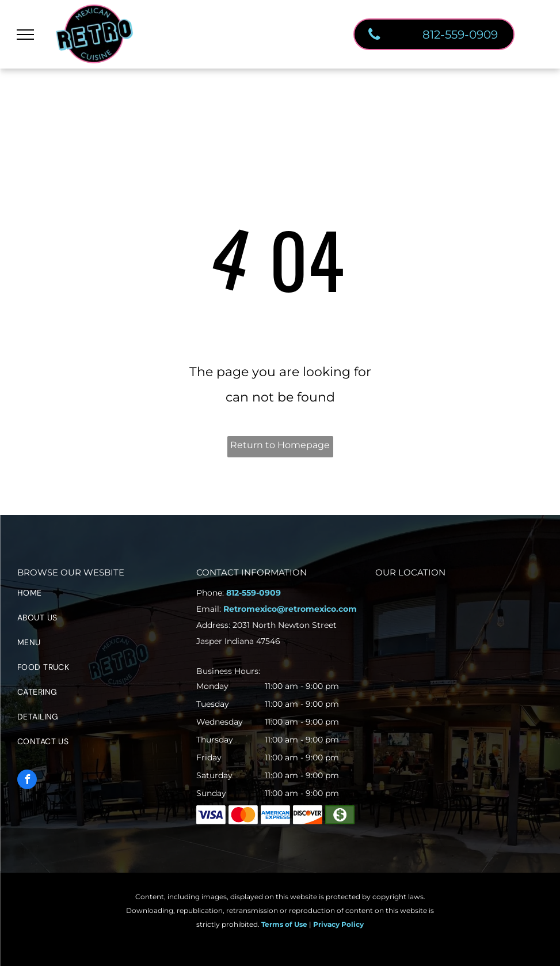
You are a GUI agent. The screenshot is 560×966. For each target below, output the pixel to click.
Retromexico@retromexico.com (290, 609)
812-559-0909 (254, 593)
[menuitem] (101, 597)
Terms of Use (284, 924)
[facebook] (27, 781)
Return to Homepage (280, 445)
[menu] (25, 35)
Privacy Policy (338, 924)
